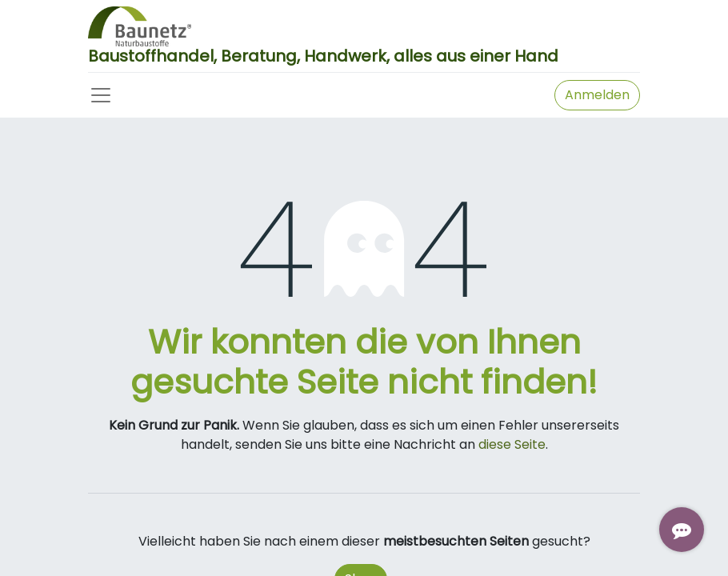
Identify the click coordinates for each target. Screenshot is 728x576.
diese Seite (512, 444)
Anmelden (597, 95)
